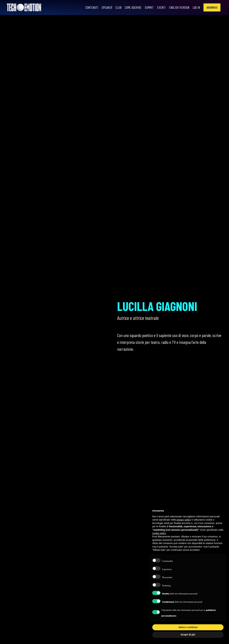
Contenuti (89, 8)
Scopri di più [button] (188, 635)
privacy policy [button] (184, 520)
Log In (196, 8)
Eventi (160, 8)
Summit (148, 8)
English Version (178, 8)
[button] (212, 7)
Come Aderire (131, 8)
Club (116, 8)
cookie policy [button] (159, 533)
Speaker (105, 8)
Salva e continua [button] (188, 627)
